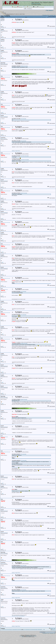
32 (35, 17)
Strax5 (17, 14)
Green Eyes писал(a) (24, 156)
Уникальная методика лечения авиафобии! (18, 616)
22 (22, 17)
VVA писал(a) (23, 315)
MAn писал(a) (23, 565)
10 (7, 17)
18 (17, 17)
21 (21, 17)
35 (39, 17)
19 (18, 17)
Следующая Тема (52, 15)
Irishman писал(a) (24, 66)
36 (40, 17)
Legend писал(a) (24, 343)
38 (43, 17)
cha (15, 14)
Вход (33, 4)
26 (27, 17)
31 (34, 17)
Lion (19, 14)
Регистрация (37, 4)
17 (16, 17)
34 (37, 17)
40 (45, 17)
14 (12, 17)
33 (36, 17)
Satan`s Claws (22, 14)
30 (32, 17)
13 (11, 17)
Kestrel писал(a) (24, 193)
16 (15, 17)
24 (25, 17)
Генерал (5, 13)
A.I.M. (3, 12)
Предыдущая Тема (46, 15)
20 (20, 17)
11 (8, 17)
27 (29, 17)
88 (48, 17)
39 (44, 17)
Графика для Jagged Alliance (16, 151)
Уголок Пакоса (7, 14)
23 (23, 17)
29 (31, 17)
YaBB (22, 637)
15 (13, 17)
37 (41, 17)
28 (30, 17)
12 (9, 17)
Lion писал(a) (23, 119)
